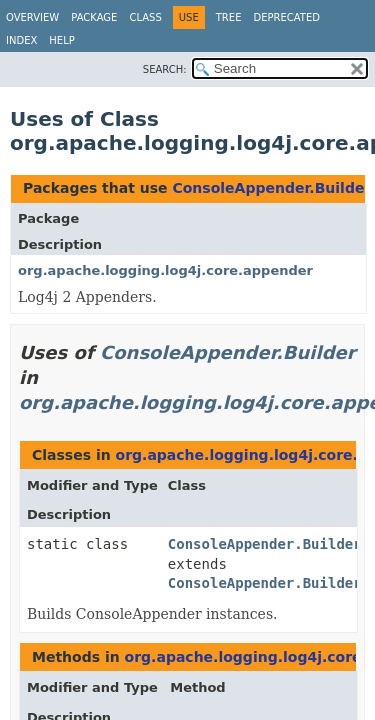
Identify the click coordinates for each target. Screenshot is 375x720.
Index (21, 40)
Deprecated (286, 17)
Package (94, 17)
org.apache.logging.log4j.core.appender (165, 270)
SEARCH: (165, 69)
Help (61, 40)
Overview (32, 17)
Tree (229, 17)
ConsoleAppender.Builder (271, 188)
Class (145, 17)
